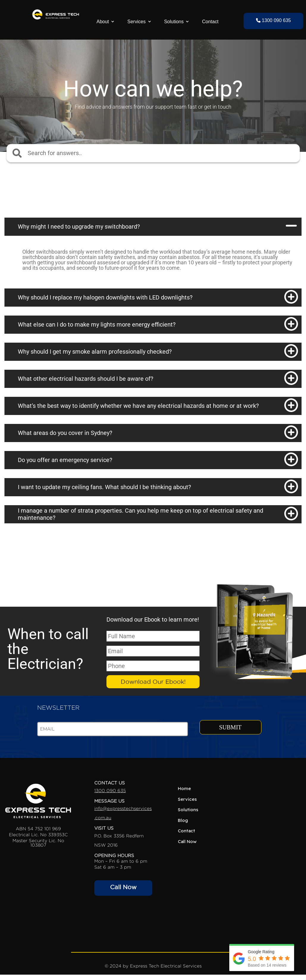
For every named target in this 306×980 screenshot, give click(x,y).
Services (136, 22)
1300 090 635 (273, 20)
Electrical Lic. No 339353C (38, 835)
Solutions (174, 22)
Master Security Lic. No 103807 (38, 843)
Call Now (123, 887)
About (103, 22)
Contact (210, 22)
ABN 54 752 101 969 (38, 829)
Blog (183, 820)
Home (184, 789)
